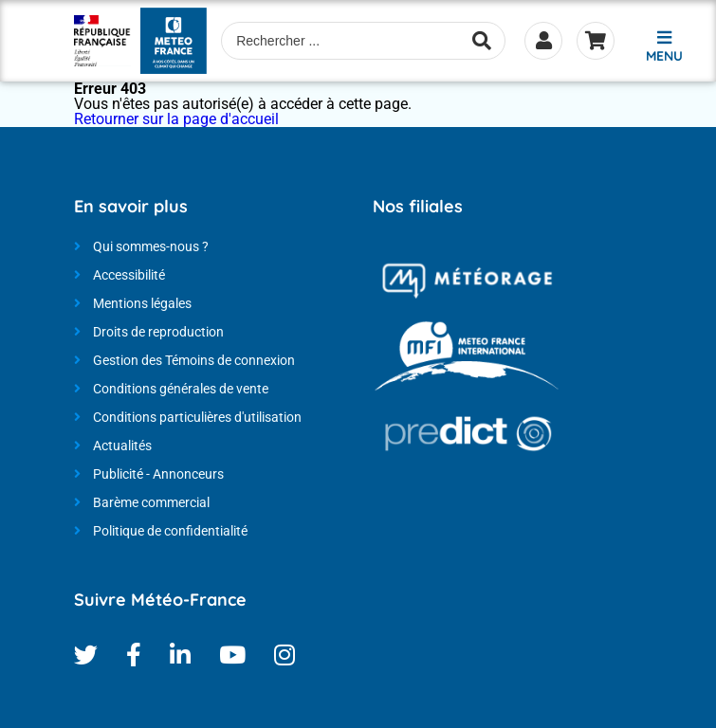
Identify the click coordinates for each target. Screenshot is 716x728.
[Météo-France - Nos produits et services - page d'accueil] (103, 41)
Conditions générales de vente (181, 389)
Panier (596, 41)
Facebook (134, 655)
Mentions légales (142, 303)
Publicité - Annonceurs (158, 474)
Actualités (122, 446)
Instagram (285, 655)
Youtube (232, 655)
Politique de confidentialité (170, 531)
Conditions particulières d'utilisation (197, 417)
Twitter (86, 655)
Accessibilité (129, 275)
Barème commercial (151, 502)
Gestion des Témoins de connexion (194, 360)
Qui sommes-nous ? (151, 246)
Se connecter (543, 41)
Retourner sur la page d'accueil (176, 119)
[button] (664, 44)
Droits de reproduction (158, 332)
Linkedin (180, 655)
